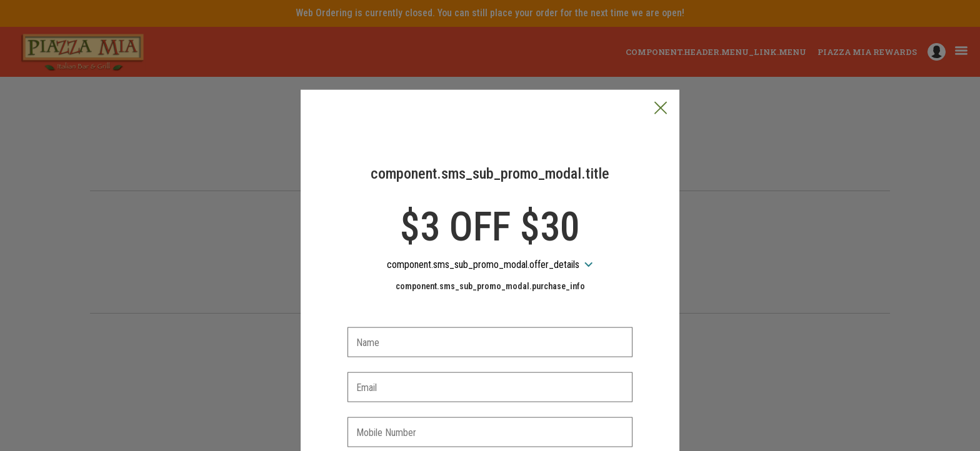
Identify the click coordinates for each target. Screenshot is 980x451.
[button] (661, 51)
